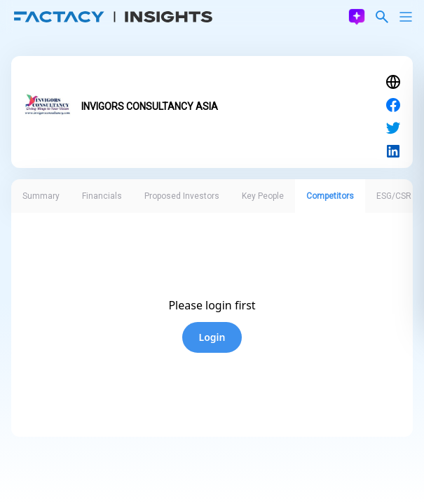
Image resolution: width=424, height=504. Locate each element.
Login (212, 337)
